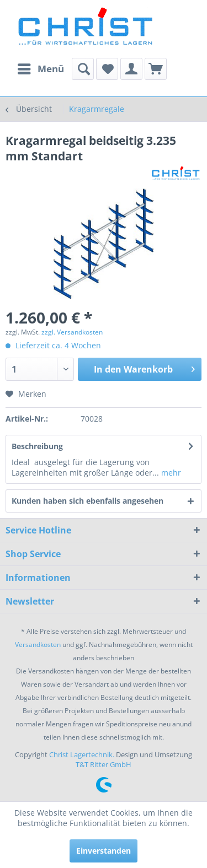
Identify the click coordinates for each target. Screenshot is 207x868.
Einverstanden (104, 851)
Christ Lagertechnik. (83, 754)
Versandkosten (38, 645)
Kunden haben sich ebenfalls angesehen (87, 501)
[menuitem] (40, 69)
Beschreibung (37, 446)
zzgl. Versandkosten (72, 332)
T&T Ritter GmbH (104, 764)
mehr (170, 473)
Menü (41, 68)
